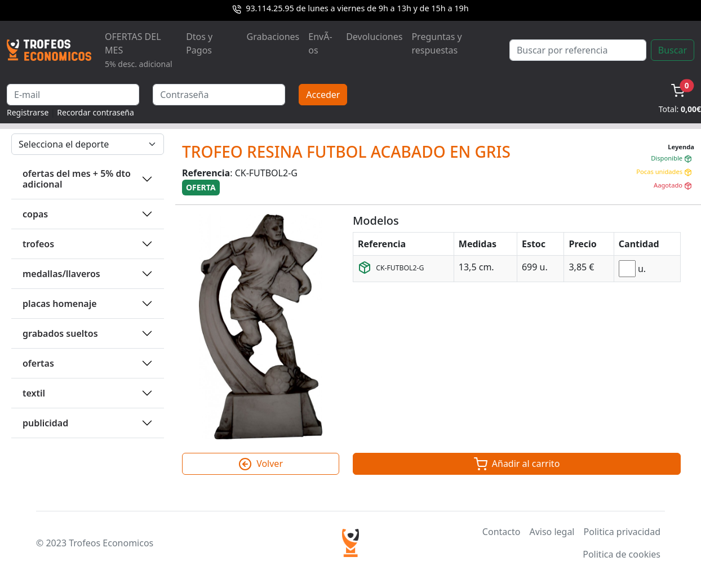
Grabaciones (273, 37)
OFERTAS (38, 363)
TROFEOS (38, 244)
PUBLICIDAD (45, 423)
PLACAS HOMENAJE (60, 304)
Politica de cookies (622, 554)
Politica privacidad (622, 532)
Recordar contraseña (96, 112)
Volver (261, 464)
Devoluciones (374, 37)
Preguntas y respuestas (436, 43)
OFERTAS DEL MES (139, 50)
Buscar (673, 50)
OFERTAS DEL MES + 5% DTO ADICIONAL (77, 179)
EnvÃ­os (320, 43)
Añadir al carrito (517, 464)
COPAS (35, 214)
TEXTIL (34, 393)
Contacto (502, 532)
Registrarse (28, 112)
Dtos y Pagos (199, 43)
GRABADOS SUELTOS (60, 333)
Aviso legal (552, 532)
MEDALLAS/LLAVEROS (61, 274)
